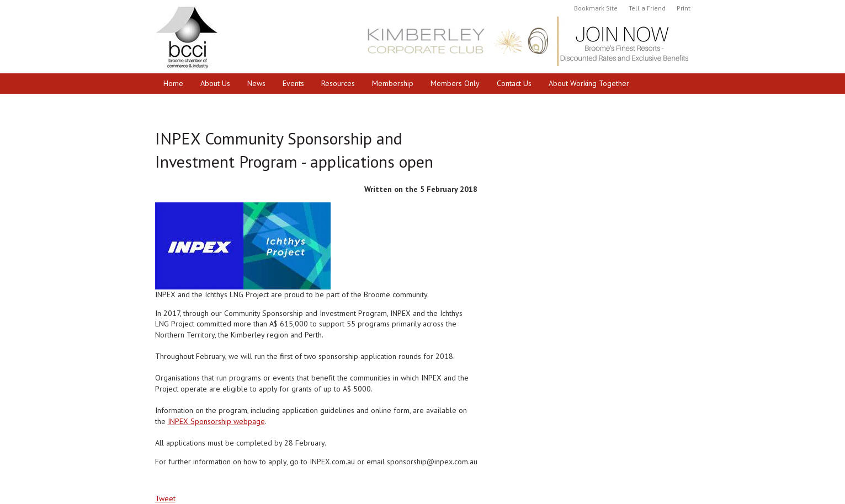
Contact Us (514, 83)
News (256, 83)
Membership (393, 83)
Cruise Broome (188, 104)
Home (173, 83)
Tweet (165, 498)
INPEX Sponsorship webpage (216, 421)
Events (293, 83)
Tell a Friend (647, 8)
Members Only (455, 83)
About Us (215, 83)
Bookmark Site (596, 8)
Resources (338, 83)
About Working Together (589, 83)
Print (684, 8)
